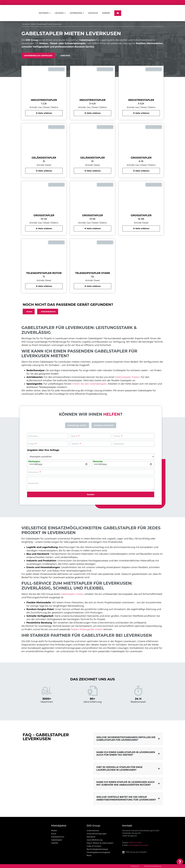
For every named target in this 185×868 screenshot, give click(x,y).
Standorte (91, 837)
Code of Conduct (94, 846)
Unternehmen (93, 831)
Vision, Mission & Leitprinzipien (100, 843)
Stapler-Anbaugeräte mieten (87, 629)
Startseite (26, 24)
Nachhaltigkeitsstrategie (97, 849)
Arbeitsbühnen (58, 837)
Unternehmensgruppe (97, 834)
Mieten (33, 24)
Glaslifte (55, 843)
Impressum (135, 866)
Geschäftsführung (95, 840)
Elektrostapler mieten (127, 377)
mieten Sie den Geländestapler (89, 384)
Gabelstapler (57, 840)
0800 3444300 (136, 843)
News (89, 855)
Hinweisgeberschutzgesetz (98, 852)
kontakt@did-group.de (138, 845)
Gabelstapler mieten (72, 594)
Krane (54, 834)
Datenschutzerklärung (153, 866)
